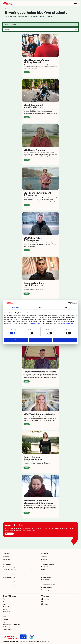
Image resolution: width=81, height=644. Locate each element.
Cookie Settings (45, 641)
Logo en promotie (8, 629)
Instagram (45, 602)
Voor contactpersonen (47, 564)
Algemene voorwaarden (9, 622)
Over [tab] (65, 307)
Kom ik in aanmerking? (9, 577)
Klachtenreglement (8, 627)
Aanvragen (6, 562)
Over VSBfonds (7, 602)
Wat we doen (7, 560)
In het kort (44, 560)
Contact (8, 534)
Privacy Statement (34, 641)
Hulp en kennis (7, 564)
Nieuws (5, 609)
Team (4, 604)
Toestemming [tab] (16, 307)
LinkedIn (45, 604)
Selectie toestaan (40, 340)
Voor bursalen (45, 567)
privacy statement (35, 323)
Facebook (45, 599)
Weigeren (16, 340)
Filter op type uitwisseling (12, 25)
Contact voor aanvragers (10, 569)
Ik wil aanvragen (46, 580)
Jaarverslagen (7, 612)
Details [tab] (40, 307)
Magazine (6, 620)
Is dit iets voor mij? (47, 577)
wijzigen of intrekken (66, 323)
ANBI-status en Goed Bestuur (11, 624)
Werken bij (6, 607)
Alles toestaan (65, 340)
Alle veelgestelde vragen (10, 567)
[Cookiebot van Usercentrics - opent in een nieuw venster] (69, 303)
